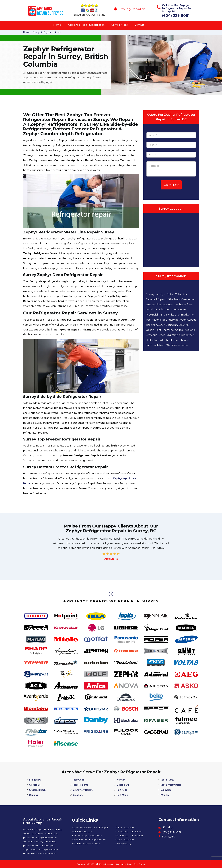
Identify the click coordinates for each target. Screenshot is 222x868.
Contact (139, 25)
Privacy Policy (123, 844)
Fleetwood (79, 780)
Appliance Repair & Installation (86, 25)
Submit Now (171, 185)
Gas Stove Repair (82, 832)
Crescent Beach (37, 790)
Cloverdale (35, 785)
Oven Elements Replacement (90, 840)
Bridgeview (35, 780)
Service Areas (120, 25)
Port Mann (122, 795)
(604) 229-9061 (176, 16)
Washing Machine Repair (87, 844)
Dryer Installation (125, 828)
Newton (121, 780)
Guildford (78, 795)
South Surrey (167, 780)
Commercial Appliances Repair (90, 828)
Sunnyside (166, 790)
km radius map (171, 239)
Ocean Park (123, 785)
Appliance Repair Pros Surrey (131, 864)
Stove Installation (125, 840)
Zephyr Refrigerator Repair (47, 32)
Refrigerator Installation (129, 836)
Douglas (33, 795)
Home (57, 25)
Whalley (165, 795)
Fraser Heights (81, 785)
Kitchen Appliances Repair (88, 836)
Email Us (168, 828)
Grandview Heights (83, 790)
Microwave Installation (128, 832)
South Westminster (171, 785)
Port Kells (122, 790)
